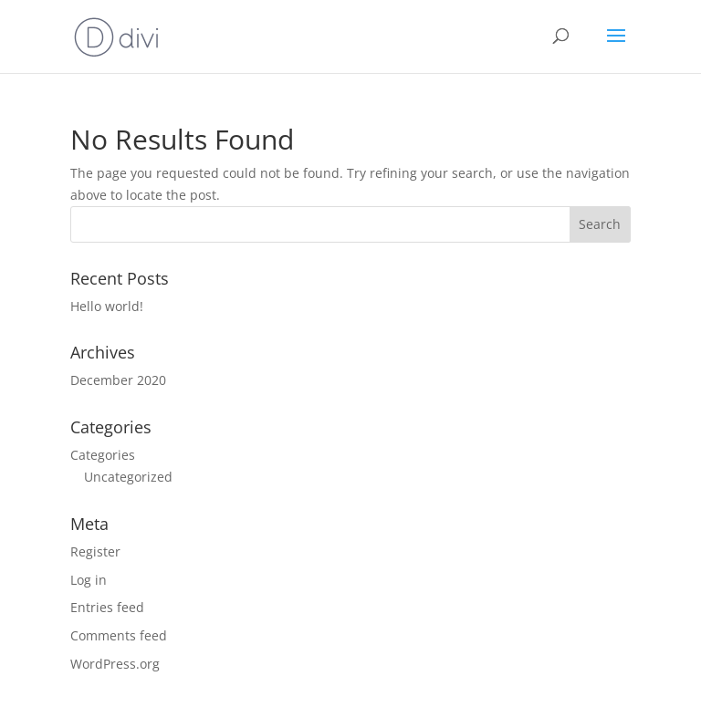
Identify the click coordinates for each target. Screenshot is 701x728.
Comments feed (119, 635)
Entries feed (107, 607)
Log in (89, 580)
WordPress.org (115, 664)
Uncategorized (128, 477)
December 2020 (118, 380)
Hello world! (107, 306)
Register (95, 551)
